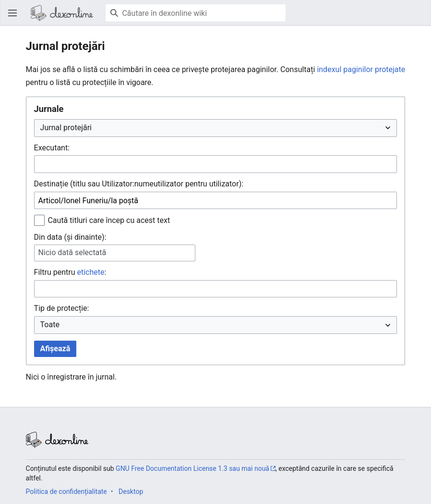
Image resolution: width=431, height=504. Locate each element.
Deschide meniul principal (15, 18)
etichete (90, 272)
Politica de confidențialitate (66, 492)
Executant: (52, 148)
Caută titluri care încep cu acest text (109, 220)
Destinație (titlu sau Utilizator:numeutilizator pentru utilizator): (139, 184)
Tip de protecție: (62, 308)
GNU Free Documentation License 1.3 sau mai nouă (192, 468)
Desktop (131, 492)
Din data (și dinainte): (70, 237)
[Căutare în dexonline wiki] (196, 13)
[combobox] (216, 164)
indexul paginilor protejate (361, 69)
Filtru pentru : (70, 272)
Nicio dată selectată (72, 252)
